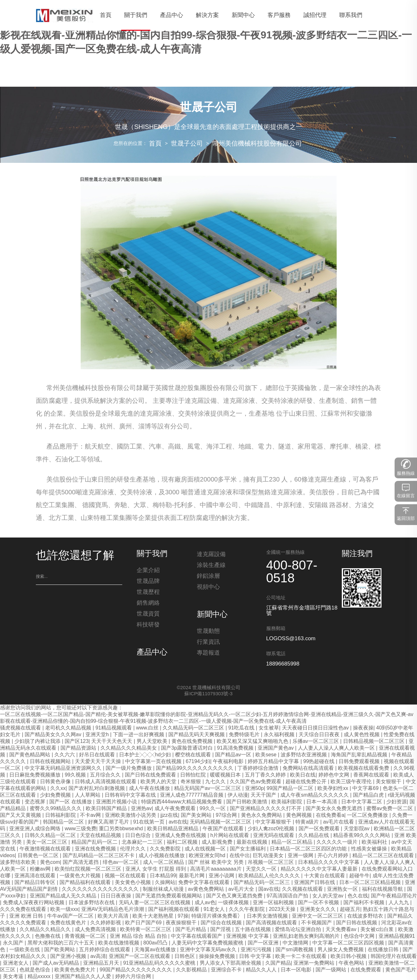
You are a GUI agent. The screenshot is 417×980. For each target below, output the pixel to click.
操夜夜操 (363, 728)
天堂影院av (357, 829)
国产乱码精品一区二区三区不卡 (99, 856)
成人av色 (205, 903)
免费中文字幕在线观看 (204, 883)
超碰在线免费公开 (307, 782)
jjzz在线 (169, 815)
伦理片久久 (133, 849)
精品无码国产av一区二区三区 (208, 789)
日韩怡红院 (194, 775)
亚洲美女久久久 (318, 909)
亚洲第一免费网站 (315, 963)
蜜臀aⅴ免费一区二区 (390, 809)
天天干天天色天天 (112, 741)
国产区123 (77, 741)
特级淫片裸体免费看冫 (218, 916)
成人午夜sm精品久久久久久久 (315, 795)
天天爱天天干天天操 (99, 762)
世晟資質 (148, 616)
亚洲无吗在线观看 (274, 836)
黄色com (50, 862)
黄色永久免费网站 (262, 815)
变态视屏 (36, 802)
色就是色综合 (36, 970)
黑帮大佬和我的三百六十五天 (61, 943)
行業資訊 (208, 644)
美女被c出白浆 (378, 930)
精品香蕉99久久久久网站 (362, 836)
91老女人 (215, 909)
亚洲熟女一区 (343, 889)
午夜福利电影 (229, 762)
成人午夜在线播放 (150, 789)
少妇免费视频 (56, 795)
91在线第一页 (149, 822)
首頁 (155, 144)
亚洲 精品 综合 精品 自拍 (139, 936)
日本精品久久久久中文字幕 (329, 862)
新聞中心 (212, 615)
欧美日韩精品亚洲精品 (173, 829)
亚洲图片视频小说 (117, 802)
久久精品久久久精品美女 (129, 748)
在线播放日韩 (384, 950)
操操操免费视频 (218, 956)
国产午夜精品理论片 (394, 896)
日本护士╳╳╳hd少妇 (146, 755)
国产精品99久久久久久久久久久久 (195, 768)
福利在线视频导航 (383, 889)
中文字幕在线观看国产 (197, 936)
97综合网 (227, 815)
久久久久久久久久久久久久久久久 (101, 889)
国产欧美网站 (60, 950)
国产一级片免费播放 (129, 768)
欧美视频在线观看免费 (364, 768)
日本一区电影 (297, 970)
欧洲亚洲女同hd (208, 856)
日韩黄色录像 (56, 782)
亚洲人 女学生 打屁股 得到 (156, 869)
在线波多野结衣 (366, 916)
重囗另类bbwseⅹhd (122, 829)
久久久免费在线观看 (24, 909)
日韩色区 (185, 956)
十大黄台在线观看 (325, 876)
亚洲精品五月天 (102, 963)
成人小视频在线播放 (162, 856)
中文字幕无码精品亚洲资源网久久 (64, 768)
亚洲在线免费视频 (96, 849)
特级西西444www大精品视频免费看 (182, 802)
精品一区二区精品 (293, 842)
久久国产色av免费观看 (256, 782)
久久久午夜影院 (247, 909)
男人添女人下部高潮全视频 (231, 963)
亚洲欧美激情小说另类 (131, 815)
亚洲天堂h (98, 735)
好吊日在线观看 (98, 755)
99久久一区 (213, 809)
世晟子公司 (187, 144)
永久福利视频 (280, 735)
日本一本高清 (322, 802)
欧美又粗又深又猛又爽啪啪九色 (253, 741)
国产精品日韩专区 (36, 883)
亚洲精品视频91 (397, 936)
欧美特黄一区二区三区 (146, 930)
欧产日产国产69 (144, 923)
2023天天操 (283, 909)
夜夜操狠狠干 (182, 923)
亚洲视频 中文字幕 (248, 936)
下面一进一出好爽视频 (139, 735)
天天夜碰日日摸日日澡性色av (316, 728)
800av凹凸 (156, 943)
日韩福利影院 (61, 815)
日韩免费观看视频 (360, 762)
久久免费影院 (166, 849)
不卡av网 (91, 815)
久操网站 (165, 883)
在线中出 (240, 856)
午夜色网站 (352, 963)
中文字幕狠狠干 (274, 822)
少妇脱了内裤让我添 (38, 741)
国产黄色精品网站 (30, 755)
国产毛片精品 (191, 930)
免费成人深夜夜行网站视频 (34, 903)
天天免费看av (342, 930)
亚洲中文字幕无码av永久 (209, 950)
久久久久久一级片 (338, 842)
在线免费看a (330, 815)
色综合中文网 (360, 936)
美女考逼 (14, 977)
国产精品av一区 (234, 755)
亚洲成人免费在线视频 (181, 836)
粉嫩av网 (41, 869)
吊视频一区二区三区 (271, 862)
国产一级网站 (332, 970)
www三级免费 (80, 829)
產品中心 (152, 655)
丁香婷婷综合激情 (259, 768)
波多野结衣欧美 (19, 862)
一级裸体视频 (234, 903)
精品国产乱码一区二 (95, 842)
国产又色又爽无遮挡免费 (235, 896)
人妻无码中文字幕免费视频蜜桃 (208, 943)
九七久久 (216, 782)
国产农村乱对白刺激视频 (97, 789)
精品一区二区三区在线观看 (384, 856)
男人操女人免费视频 (341, 950)
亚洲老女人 (16, 963)
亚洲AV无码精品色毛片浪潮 (113, 909)
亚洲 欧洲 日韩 (27, 916)
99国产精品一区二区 (291, 789)
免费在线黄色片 (69, 923)
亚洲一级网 (301, 856)
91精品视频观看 (114, 728)
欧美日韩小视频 (349, 956)
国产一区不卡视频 (319, 903)
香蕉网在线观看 (372, 775)
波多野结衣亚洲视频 (304, 755)
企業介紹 (148, 572)
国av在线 (269, 889)
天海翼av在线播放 (156, 950)
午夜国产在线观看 (224, 829)
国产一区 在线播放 (71, 802)
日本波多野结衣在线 (92, 903)
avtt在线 (178, 822)
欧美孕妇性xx (333, 789)
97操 (183, 916)
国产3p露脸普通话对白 (188, 748)
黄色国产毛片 (401, 970)
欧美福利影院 (287, 802)
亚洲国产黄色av (276, 748)
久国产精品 (278, 963)
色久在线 (358, 896)
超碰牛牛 (359, 876)
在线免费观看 (366, 970)
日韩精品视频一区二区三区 (374, 741)
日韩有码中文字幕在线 (131, 795)
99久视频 (76, 775)
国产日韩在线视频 (357, 923)
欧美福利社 (375, 842)
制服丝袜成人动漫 (164, 889)
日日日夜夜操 (116, 896)
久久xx (58, 789)
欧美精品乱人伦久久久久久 (270, 876)
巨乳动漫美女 (269, 856)
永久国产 (14, 943)
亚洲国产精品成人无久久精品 (64, 896)
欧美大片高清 (114, 916)
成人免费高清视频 (96, 930)
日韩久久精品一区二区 (51, 836)
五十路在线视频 (253, 930)
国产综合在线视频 (222, 923)
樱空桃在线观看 (194, 755)
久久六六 (65, 755)
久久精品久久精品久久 (46, 930)
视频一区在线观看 (126, 876)
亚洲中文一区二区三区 (318, 916)
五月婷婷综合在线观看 (105, 950)
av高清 (98, 956)
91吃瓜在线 (242, 728)
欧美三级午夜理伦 (352, 782)
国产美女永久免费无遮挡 (334, 809)
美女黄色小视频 (133, 883)
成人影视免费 (218, 842)
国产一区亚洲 (264, 943)
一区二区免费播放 (368, 815)
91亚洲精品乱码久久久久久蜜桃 (160, 963)
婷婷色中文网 (334, 775)
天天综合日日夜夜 (320, 735)
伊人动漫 (238, 795)
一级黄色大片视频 (81, 876)
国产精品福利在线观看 (86, 883)
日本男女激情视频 (268, 916)
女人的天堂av (329, 896)
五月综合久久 (106, 775)
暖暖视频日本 (226, 775)
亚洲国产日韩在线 (315, 883)
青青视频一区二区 (86, 936)
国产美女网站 (197, 815)
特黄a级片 (308, 822)
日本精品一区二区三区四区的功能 (309, 849)
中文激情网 (296, 943)
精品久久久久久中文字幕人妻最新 (320, 869)
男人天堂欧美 (153, 741)
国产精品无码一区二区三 (262, 883)
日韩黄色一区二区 (39, 856)
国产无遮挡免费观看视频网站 (169, 896)
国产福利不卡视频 (365, 903)
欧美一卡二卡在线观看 (301, 956)
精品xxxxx (40, 977)
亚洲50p (255, 789)
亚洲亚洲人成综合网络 (36, 829)
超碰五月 (350, 909)
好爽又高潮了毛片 (109, 822)
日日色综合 (139, 836)
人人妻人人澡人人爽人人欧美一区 (337, 748)
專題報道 (208, 655)
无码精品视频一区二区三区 (221, 822)
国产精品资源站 (79, 748)
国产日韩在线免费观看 (151, 775)
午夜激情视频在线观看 (46, 849)
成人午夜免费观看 (176, 809)
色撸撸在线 (48, 936)
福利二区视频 (183, 842)
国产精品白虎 (369, 795)
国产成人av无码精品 (56, 963)
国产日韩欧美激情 (247, 802)
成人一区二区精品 (164, 862)
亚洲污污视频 (257, 950)
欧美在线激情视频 (119, 943)
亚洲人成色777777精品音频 (192, 795)
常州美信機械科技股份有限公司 (257, 144)
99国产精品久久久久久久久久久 (136, 970)
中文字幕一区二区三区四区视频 (349, 943)
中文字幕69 (366, 789)
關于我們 (152, 554)
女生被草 (269, 728)
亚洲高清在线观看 (36, 876)
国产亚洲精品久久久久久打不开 (266, 809)
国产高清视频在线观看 (272, 923)
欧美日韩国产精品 (107, 809)
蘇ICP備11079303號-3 (208, 694)
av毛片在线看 (339, 822)
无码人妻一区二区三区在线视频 (155, 903)
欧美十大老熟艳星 (154, 916)
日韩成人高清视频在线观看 (106, 782)
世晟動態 (208, 633)
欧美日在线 (303, 775)
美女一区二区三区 (47, 842)
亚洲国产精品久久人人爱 (84, 977)
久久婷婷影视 (106, 923)
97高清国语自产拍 (288, 896)
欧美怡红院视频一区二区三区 (89, 869)
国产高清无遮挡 (81, 862)
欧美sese (267, 755)
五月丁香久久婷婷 (266, 775)
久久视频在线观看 (303, 889)
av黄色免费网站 (207, 889)
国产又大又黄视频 (21, 815)
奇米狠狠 (191, 782)
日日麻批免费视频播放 (36, 775)
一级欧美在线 (25, 950)
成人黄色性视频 (362, 735)
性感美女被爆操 (370, 849)
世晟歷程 (148, 594)
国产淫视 (221, 930)
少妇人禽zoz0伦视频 (272, 829)
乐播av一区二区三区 (316, 741)
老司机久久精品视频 (69, 728)
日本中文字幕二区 (362, 802)
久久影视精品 (192, 970)
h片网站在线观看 (230, 836)
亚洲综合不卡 (227, 970)
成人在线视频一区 (206, 849)
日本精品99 (163, 876)
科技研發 (148, 627)
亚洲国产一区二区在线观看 (140, 956)
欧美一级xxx (64, 909)
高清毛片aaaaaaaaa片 (217, 869)
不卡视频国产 (317, 923)
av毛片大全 (242, 889)
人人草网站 (88, 795)
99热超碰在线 (319, 762)
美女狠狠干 (389, 782)
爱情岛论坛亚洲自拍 (299, 930)
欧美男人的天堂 (159, 782)
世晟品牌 (148, 583)
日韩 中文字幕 (256, 956)
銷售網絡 (148, 605)
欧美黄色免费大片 (76, 970)
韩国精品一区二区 (64, 822)
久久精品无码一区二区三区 (194, 728)
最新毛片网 (192, 876)
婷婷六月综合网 (134, 977)
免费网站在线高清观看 (309, 768)
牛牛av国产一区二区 (71, 916)
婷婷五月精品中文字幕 (274, 762)
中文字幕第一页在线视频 (154, 762)
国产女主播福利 (248, 849)
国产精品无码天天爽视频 (197, 735)
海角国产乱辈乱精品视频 (360, 755)
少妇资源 (397, 802)
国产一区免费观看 (320, 829)
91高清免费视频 (236, 748)
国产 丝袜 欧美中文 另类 (217, 862)
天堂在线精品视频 (101, 836)
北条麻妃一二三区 (143, 842)
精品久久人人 (262, 970)
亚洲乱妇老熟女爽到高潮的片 (307, 936)
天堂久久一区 (262, 869)
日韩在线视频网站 (51, 762)
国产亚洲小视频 (69, 956)
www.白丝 (148, 728)
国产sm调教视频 (295, 950)
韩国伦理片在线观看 (394, 956)
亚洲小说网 (222, 876)
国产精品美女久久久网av (54, 735)
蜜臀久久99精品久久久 (56, 809)
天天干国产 (264, 795)
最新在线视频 (253, 842)
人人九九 (399, 903)
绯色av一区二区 (121, 862)
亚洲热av (141, 809)
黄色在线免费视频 (193, 741)
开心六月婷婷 (333, 856)
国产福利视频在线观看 (174, 909)
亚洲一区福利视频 (274, 903)
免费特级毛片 (245, 735)
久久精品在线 (314, 836)
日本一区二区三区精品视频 (371, 883)
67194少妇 (198, 762)
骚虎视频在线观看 (21, 728)
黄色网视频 (300, 815)
